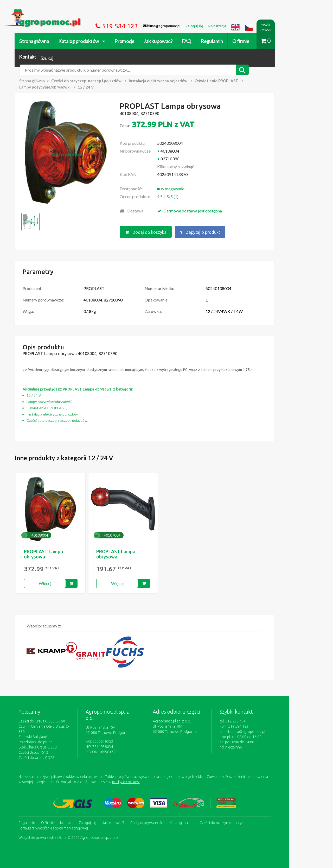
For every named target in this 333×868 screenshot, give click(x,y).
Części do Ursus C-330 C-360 (49, 713)
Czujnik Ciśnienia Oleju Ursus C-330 (54, 718)
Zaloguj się (95, 809)
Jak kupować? (166, 41)
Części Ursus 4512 (41, 739)
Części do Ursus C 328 (44, 744)
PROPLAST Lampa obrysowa (51, 545)
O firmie (248, 41)
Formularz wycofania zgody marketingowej (61, 814)
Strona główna (42, 41)
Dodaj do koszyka (165, 224)
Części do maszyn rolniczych (230, 809)
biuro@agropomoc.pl (277, 723)
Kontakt (275, 41)
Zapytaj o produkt (219, 224)
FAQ (194, 41)
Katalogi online (189, 809)
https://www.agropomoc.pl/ (36, 12)
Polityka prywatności (155, 809)
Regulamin (219, 41)
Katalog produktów (89, 41)
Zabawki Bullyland (40, 723)
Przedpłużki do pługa (43, 728)
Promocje (132, 41)
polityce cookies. (118, 768)
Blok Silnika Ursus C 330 (45, 733)
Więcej (53, 575)
